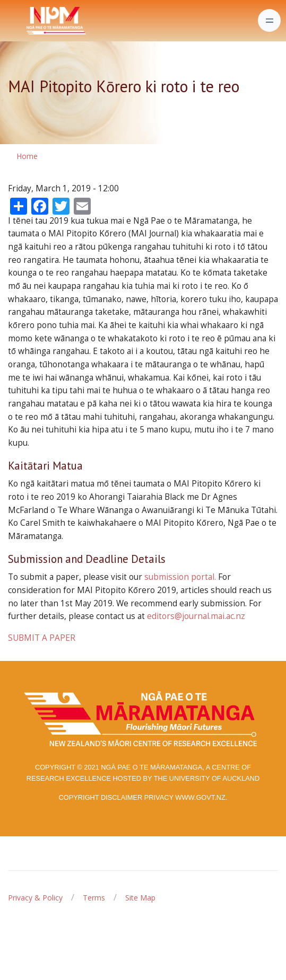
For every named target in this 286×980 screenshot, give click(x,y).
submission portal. (180, 577)
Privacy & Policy (35, 898)
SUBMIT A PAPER (42, 638)
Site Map (140, 898)
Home (27, 156)
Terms (94, 898)
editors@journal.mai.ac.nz (196, 616)
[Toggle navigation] (269, 20)
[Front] (30, 21)
